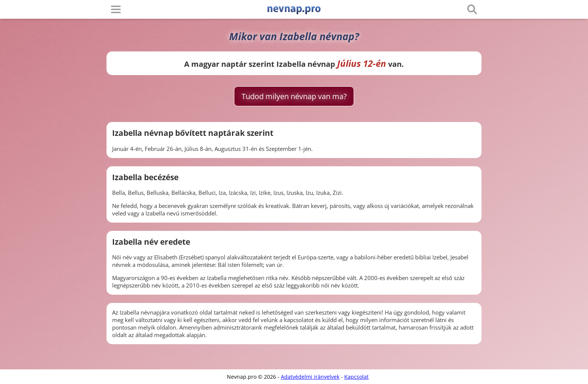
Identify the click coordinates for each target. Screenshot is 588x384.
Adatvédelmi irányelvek (310, 377)
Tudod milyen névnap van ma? (294, 96)
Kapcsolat (356, 377)
